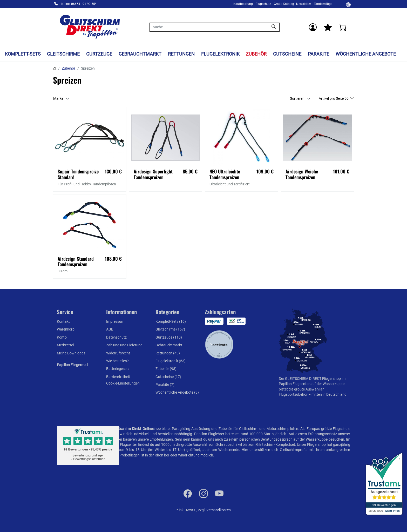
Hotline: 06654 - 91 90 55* (78, 4)
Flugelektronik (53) (171, 361)
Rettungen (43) (168, 353)
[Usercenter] (313, 27)
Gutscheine (287, 54)
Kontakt (63, 321)
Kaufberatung (243, 4)
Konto (62, 337)
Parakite (318, 54)
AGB (110, 329)
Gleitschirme (63, 54)
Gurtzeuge (99, 54)
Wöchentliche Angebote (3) (177, 392)
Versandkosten (219, 510)
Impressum (115, 321)
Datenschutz (116, 337)
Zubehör (256, 54)
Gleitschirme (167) (170, 329)
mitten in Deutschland (329, 394)
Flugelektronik (220, 54)
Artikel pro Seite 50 (334, 98)
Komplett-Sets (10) (171, 321)
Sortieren (297, 98)
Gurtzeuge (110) (169, 337)
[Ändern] (348, 4)
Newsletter (304, 4)
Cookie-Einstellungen (123, 383)
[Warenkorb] (343, 27)
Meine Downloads (71, 353)
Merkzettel (65, 345)
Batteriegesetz (118, 369)
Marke (58, 98)
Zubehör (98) (166, 369)
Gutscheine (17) (168, 377)
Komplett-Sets (23, 54)
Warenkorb (66, 329)
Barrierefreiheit (118, 377)
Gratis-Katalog (284, 4)
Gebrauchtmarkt (140, 54)
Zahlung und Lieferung (124, 345)
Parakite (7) (165, 385)
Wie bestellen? (117, 361)
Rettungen (181, 54)
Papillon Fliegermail (72, 365)
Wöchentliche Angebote (366, 54)
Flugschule (263, 4)
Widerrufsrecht (118, 353)
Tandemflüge (323, 4)
